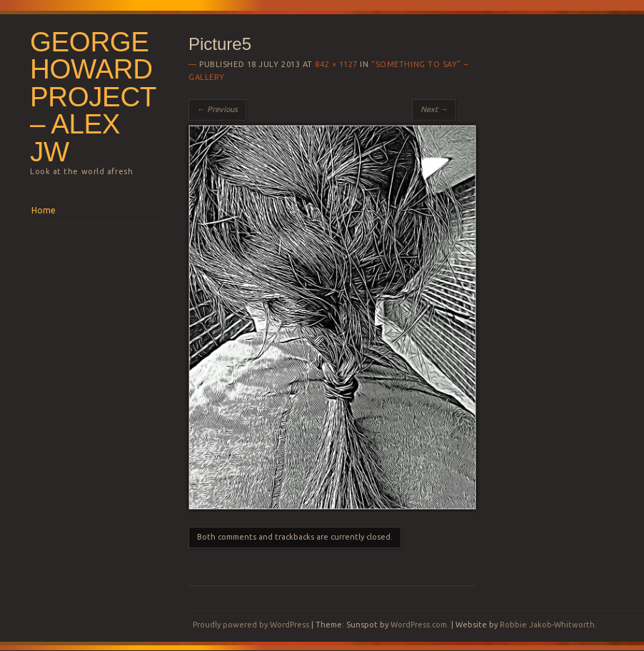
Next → (434, 109)
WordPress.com (419, 625)
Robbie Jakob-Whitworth (547, 625)
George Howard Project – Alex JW (93, 97)
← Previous (217, 109)
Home (44, 210)
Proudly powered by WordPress (251, 625)
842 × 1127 (336, 64)
